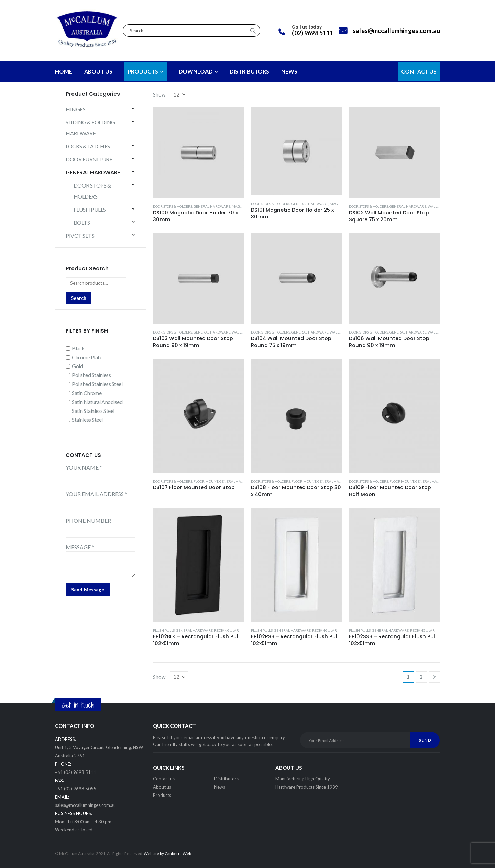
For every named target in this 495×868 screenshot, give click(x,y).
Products (162, 795)
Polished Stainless (91, 375)
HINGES (75, 109)
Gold (77, 366)
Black (78, 348)
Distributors (226, 779)
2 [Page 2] (421, 677)
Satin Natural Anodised (97, 402)
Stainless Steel (87, 420)
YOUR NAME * (84, 467)
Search (79, 298)
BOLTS (82, 222)
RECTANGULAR (227, 630)
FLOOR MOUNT (206, 481)
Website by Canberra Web (167, 853)
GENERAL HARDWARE (212, 206)
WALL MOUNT (439, 206)
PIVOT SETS (80, 235)
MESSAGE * (80, 547)
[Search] (253, 31)
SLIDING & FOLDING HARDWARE (90, 128)
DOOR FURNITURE (89, 159)
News (220, 787)
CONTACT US (419, 71)
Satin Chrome (87, 393)
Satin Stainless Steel (93, 411)
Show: (160, 94)
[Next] (434, 677)
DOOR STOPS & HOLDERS (173, 206)
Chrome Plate (87, 357)
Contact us (164, 779)
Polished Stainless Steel (97, 384)
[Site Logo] (87, 31)
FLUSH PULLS (164, 630)
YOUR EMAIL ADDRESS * (96, 494)
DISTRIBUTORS (249, 71)
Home (64, 71)
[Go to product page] (199, 153)
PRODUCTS (143, 71)
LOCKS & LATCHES (88, 146)
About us (162, 787)
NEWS (289, 71)
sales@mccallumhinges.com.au (85, 805)
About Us (98, 71)
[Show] (179, 94)
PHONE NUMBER (88, 521)
